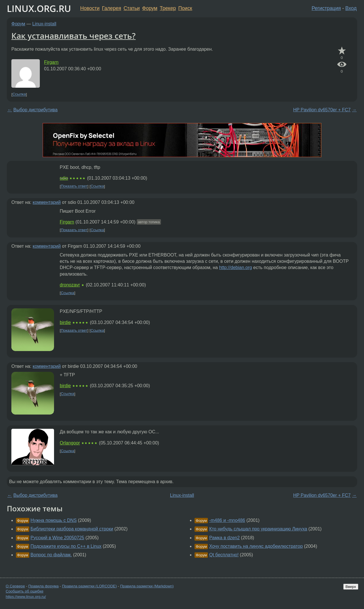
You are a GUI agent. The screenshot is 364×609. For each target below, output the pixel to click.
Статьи (132, 8)
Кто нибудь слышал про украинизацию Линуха (258, 529)
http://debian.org (235, 267)
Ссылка (19, 94)
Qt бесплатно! (224, 555)
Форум (150, 8)
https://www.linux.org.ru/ (26, 597)
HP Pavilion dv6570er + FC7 (322, 110)
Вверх (351, 587)
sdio (64, 178)
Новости (90, 8)
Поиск (185, 8)
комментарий (47, 202)
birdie (65, 322)
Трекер (168, 8)
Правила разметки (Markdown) (147, 586)
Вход (351, 8)
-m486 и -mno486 (227, 520)
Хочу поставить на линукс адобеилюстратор (256, 546)
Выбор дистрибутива (35, 110)
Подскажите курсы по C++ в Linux (66, 546)
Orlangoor (70, 443)
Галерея (112, 8)
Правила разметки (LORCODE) (89, 586)
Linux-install (44, 24)
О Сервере (15, 586)
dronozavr (70, 285)
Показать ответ (74, 186)
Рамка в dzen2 (225, 538)
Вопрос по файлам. (51, 555)
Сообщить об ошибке (25, 591)
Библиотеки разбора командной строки (72, 529)
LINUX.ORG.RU (39, 8)
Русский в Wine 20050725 (57, 538)
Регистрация (326, 8)
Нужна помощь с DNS (53, 520)
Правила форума (44, 586)
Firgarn (51, 62)
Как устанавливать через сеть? (74, 36)
